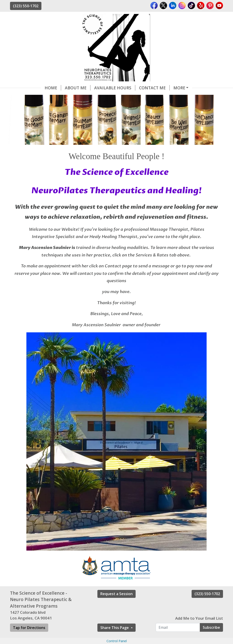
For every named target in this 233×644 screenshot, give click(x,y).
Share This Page (115, 628)
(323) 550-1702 (26, 6)
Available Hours (115, 88)
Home (53, 88)
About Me (78, 88)
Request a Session (116, 594)
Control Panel (117, 641)
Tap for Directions (29, 628)
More (179, 88)
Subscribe (211, 627)
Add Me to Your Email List (199, 618)
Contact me (154, 88)
